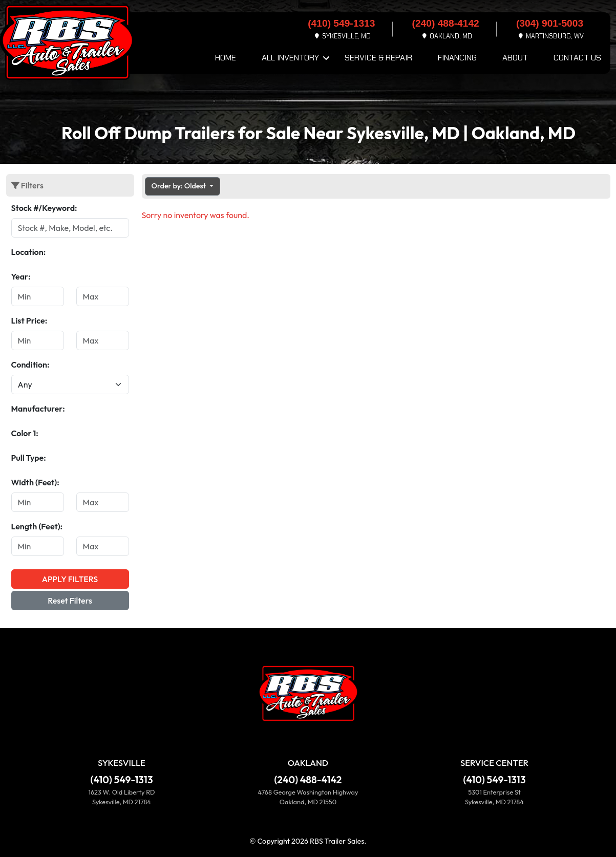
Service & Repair (378, 58)
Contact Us (577, 58)
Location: (29, 252)
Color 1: (25, 433)
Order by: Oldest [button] (180, 186)
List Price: (29, 320)
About (515, 58)
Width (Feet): (35, 482)
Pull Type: (29, 458)
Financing (457, 58)
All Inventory (290, 58)
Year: (21, 276)
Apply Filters (70, 579)
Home (226, 58)
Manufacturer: (38, 409)
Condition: (30, 365)
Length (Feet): (37, 526)
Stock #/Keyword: (44, 208)
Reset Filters (70, 601)
